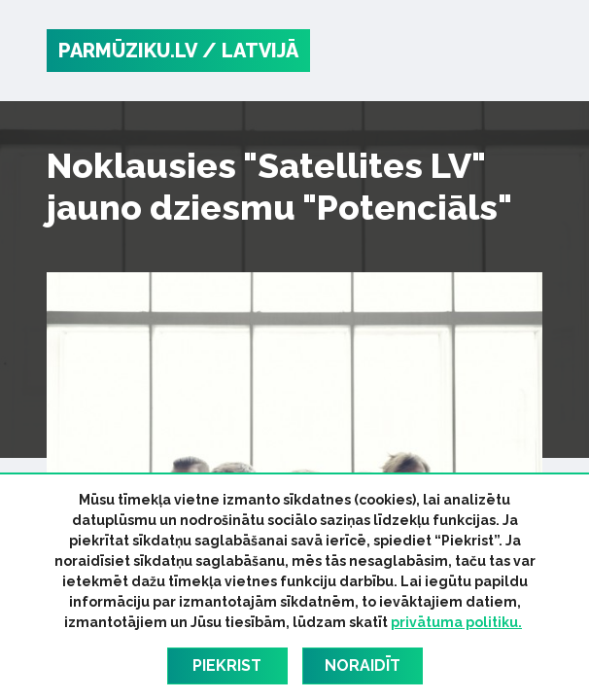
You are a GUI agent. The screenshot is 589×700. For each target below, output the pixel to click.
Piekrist (227, 665)
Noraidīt (363, 665)
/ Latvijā (250, 51)
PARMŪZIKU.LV (128, 51)
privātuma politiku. (456, 622)
